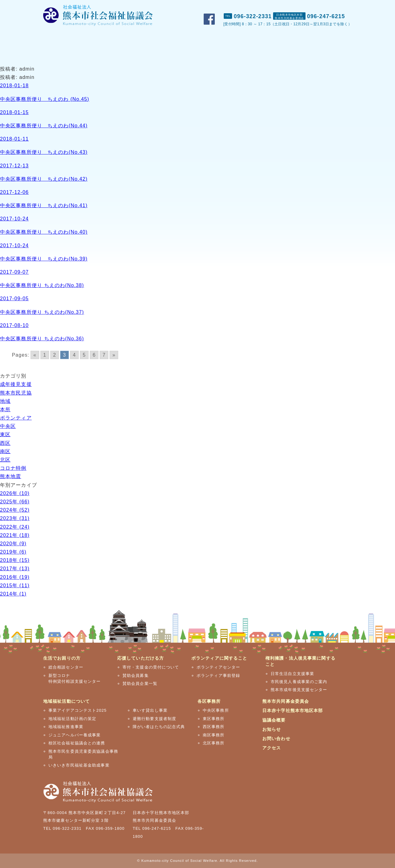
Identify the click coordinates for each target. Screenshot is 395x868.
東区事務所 (214, 719)
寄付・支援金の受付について (151, 667)
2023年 (15, 518)
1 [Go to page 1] (45, 355)
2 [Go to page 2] (55, 355)
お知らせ (272, 729)
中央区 (8, 426)
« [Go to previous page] (35, 355)
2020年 (13, 544)
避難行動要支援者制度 (154, 719)
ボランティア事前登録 (218, 676)
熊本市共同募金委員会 (286, 701)
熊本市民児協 (16, 393)
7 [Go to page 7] (104, 355)
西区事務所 (214, 727)
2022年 (15, 527)
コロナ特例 (13, 468)
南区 (5, 451)
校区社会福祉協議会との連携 (77, 743)
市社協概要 (242, 6)
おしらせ (274, 6)
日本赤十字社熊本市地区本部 (293, 710)
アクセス (341, 6)
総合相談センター (66, 667)
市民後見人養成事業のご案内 (299, 682)
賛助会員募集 (136, 676)
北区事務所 (214, 743)
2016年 (15, 577)
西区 (5, 443)
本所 (5, 409)
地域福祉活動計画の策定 (72, 719)
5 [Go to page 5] (84, 355)
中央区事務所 (216, 710)
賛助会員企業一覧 (140, 684)
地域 (5, 401)
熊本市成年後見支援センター (299, 690)
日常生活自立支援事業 (292, 674)
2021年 (15, 535)
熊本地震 (10, 476)
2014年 (13, 594)
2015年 (15, 585)
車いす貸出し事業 (150, 710)
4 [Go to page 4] (74, 355)
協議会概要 (274, 720)
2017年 (15, 569)
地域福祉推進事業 (66, 727)
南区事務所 (214, 735)
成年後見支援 (16, 384)
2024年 (15, 510)
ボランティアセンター (218, 667)
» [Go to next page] (114, 355)
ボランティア (16, 418)
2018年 (15, 560)
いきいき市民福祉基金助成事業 (79, 765)
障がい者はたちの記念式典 (159, 727)
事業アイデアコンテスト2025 (78, 710)
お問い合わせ (308, 6)
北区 (5, 460)
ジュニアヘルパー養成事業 (75, 735)
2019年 (13, 552)
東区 (5, 434)
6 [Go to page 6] (94, 355)
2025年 (15, 502)
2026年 (15, 493)
